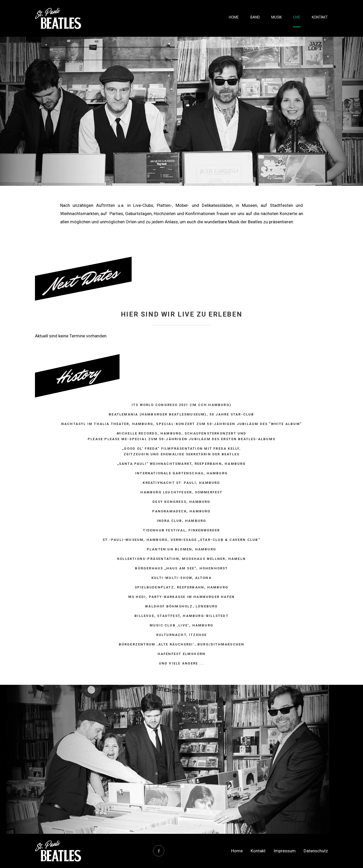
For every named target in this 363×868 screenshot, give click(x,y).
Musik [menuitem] (278, 18)
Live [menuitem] (298, 18)
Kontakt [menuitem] (320, 18)
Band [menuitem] (257, 18)
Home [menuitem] (237, 18)
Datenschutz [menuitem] (316, 851)
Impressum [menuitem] (285, 851)
